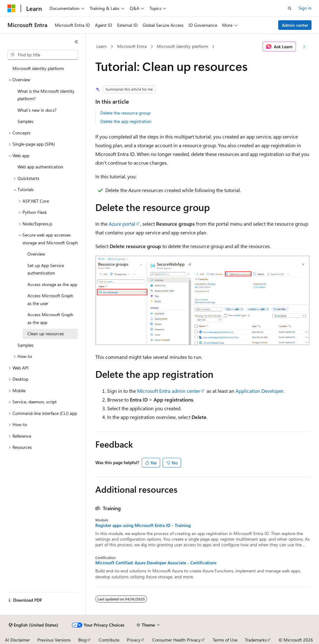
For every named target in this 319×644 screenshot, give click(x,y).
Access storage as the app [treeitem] (52, 284)
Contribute (109, 640)
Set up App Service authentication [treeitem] (46, 269)
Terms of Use (225, 640)
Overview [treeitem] (36, 254)
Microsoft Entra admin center (169, 391)
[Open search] (290, 8)
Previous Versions (54, 640)
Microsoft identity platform (182, 46)
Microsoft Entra (132, 46)
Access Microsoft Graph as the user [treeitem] (50, 299)
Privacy (134, 640)
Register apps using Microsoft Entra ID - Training (143, 525)
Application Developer (259, 391)
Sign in (305, 8)
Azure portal (122, 224)
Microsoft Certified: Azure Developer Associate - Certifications (156, 563)
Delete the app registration (126, 121)
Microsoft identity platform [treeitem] (38, 68)
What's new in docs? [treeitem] (37, 110)
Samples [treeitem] (25, 121)
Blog (82, 640)
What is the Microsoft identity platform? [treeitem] (46, 95)
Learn (102, 46)
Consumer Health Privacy (176, 640)
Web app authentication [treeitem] (40, 167)
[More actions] (304, 47)
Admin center (295, 25)
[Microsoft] (12, 8)
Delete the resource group (125, 113)
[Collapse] (76, 42)
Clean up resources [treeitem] (46, 334)
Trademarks (256, 640)
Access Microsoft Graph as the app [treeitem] (50, 318)
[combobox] (43, 55)
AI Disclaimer (17, 640)
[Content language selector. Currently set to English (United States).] (33, 625)
